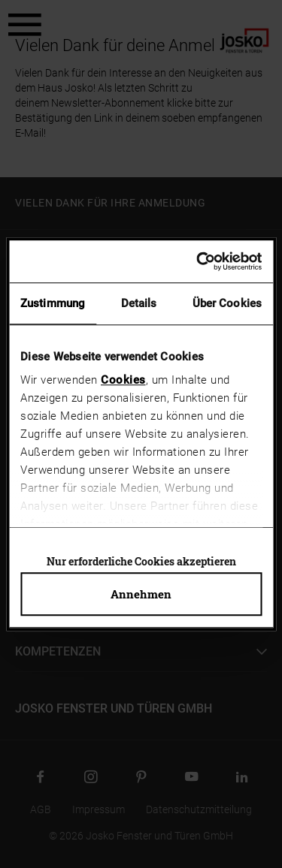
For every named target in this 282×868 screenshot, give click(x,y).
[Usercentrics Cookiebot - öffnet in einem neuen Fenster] (199, 261)
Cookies (123, 380)
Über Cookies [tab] (227, 303)
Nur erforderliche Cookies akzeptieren (141, 561)
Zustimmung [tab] (53, 303)
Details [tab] (139, 303)
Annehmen (141, 594)
